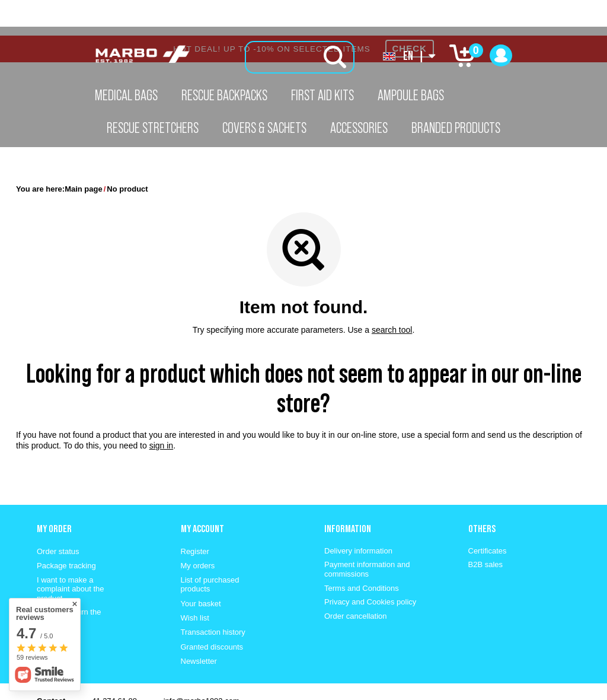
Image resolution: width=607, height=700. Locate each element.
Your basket (201, 568)
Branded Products (456, 128)
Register (195, 516)
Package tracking (66, 530)
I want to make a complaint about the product (70, 553)
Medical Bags (126, 95)
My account (202, 493)
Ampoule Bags (411, 95)
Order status (58, 516)
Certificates (488, 515)
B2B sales (486, 529)
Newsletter (199, 626)
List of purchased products (210, 549)
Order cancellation (356, 580)
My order (54, 493)
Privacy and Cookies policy (370, 566)
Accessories (359, 128)
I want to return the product (69, 581)
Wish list (195, 582)
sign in (161, 410)
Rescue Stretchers (153, 128)
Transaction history (213, 596)
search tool (392, 294)
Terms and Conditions (362, 553)
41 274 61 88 (114, 665)
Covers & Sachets (264, 128)
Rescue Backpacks (224, 95)
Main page (84, 153)
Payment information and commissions (367, 534)
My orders (198, 530)
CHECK (410, 13)
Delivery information (358, 515)
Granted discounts (212, 611)
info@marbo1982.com (202, 665)
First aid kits (322, 95)
